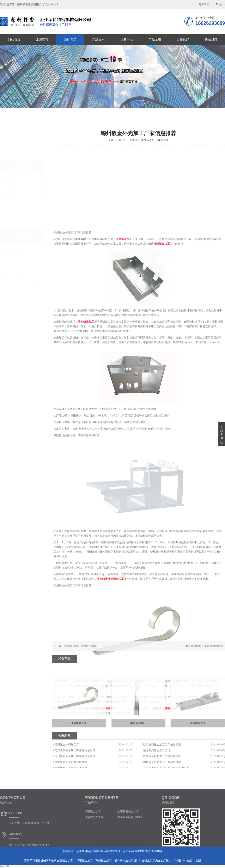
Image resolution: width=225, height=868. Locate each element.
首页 (199, 122)
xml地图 (176, 860)
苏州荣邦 (128, 851)
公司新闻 (10, 138)
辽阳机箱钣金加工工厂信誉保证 (162, 759)
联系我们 (211, 39)
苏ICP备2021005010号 (148, 851)
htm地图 (187, 860)
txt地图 (197, 860)
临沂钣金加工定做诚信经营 (207, 649)
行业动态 (10, 148)
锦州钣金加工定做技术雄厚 (81, 649)
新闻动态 (70, 39)
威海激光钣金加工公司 (157, 765)
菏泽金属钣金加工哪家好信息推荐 (75, 765)
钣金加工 (68, 860)
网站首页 (14, 39)
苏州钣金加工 (104, 860)
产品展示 (98, 39)
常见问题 (10, 158)
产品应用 (155, 39)
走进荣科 (42, 39)
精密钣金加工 (85, 860)
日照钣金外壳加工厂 (67, 759)
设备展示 (127, 39)
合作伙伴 (183, 39)
